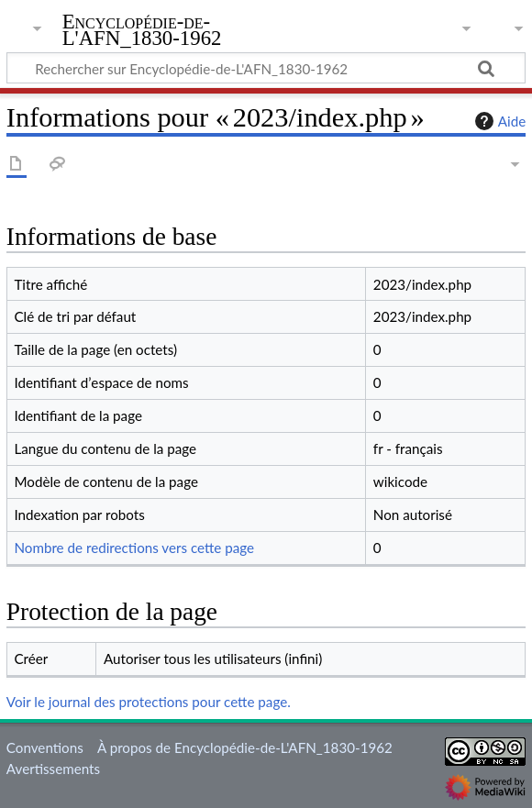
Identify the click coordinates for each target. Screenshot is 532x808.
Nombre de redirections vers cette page (134, 548)
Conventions (45, 747)
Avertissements (53, 769)
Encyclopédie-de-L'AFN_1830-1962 (142, 30)
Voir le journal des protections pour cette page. (149, 702)
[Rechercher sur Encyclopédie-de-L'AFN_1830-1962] (266, 68)
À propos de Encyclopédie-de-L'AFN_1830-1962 (245, 747)
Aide (498, 121)
